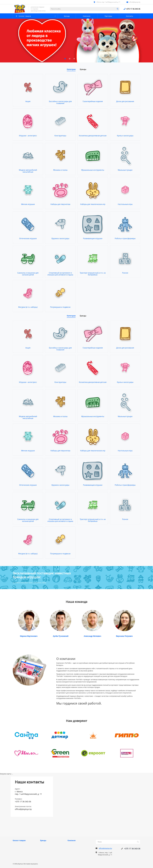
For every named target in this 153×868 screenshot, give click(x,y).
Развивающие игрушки (93, 238)
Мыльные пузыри (125, 170)
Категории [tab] (71, 69)
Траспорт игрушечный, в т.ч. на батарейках (93, 274)
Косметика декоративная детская (93, 136)
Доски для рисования (125, 101)
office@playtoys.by (135, 2)
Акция (28, 101)
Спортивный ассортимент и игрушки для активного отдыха (60, 274)
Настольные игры (125, 204)
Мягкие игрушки (28, 204)
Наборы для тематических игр (93, 204)
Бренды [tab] (83, 69)
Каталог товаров (19, 841)
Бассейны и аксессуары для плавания (60, 102)
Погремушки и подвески (60, 307)
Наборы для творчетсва (60, 204)
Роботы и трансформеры (125, 238)
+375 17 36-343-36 (133, 9)
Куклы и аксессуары (125, 136)
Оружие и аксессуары (60, 238)
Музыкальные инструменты (93, 170)
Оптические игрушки (28, 238)
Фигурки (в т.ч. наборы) (28, 307)
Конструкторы (60, 136)
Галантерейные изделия (93, 101)
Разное (125, 273)
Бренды (43, 841)
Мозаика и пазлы (60, 170)
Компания (72, 841)
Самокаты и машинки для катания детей (28, 274)
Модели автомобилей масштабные (28, 171)
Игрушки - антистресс (28, 136)
